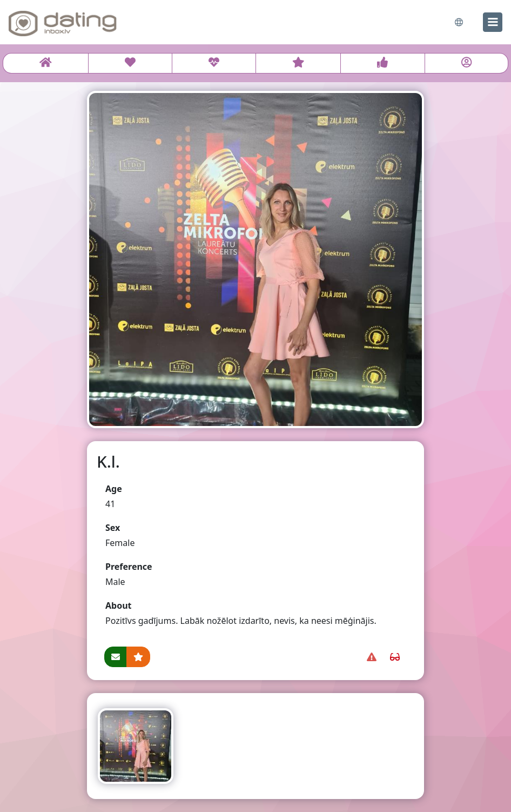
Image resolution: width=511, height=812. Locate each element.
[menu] (493, 22)
